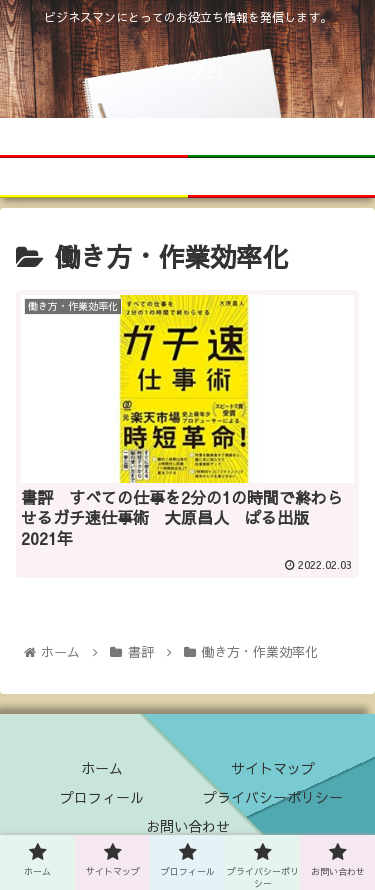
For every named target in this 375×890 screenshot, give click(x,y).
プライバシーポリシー (273, 797)
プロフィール (102, 797)
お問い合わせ (188, 826)
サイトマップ (273, 768)
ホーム (102, 768)
